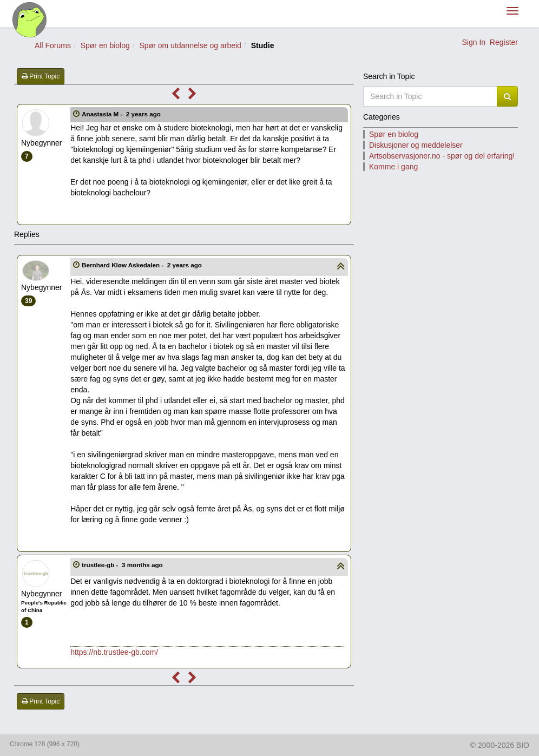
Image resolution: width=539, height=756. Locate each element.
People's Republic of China (44, 606)
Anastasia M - (122, 114)
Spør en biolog (105, 45)
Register (504, 42)
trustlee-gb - (123, 565)
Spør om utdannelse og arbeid (190, 45)
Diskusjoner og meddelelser (416, 145)
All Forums (53, 45)
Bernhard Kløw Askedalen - (143, 265)
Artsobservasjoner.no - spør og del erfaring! (442, 156)
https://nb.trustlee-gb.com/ (114, 652)
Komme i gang (393, 167)
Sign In (474, 42)
